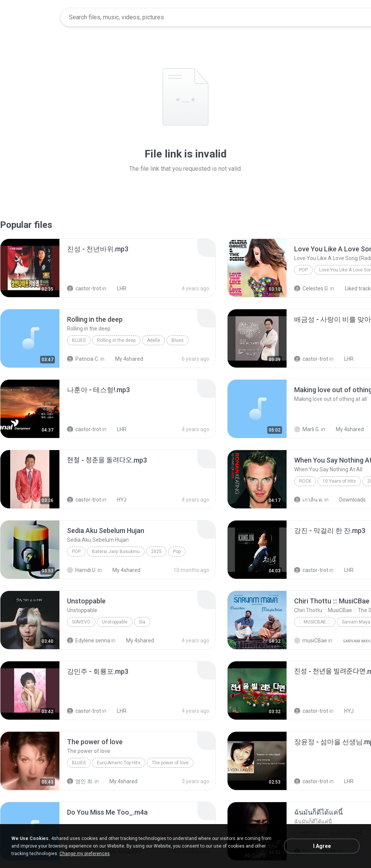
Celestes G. (312, 288)
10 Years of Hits (339, 481)
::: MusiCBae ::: (315, 622)
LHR (118, 288)
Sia (142, 622)
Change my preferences (85, 854)
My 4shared (125, 359)
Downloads (348, 500)
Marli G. (307, 429)
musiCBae (311, 640)
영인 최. (80, 781)
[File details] (30, 268)
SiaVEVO (81, 622)
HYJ (118, 500)
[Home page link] (31, 17)
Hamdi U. (82, 570)
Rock (305, 481)
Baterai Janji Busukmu (116, 552)
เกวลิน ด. (309, 500)
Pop (303, 270)
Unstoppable (115, 622)
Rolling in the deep (116, 340)
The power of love (170, 763)
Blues (79, 340)
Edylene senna (89, 640)
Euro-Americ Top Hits (119, 763)
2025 (156, 552)
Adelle (154, 340)
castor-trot (84, 288)
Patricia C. (83, 359)
